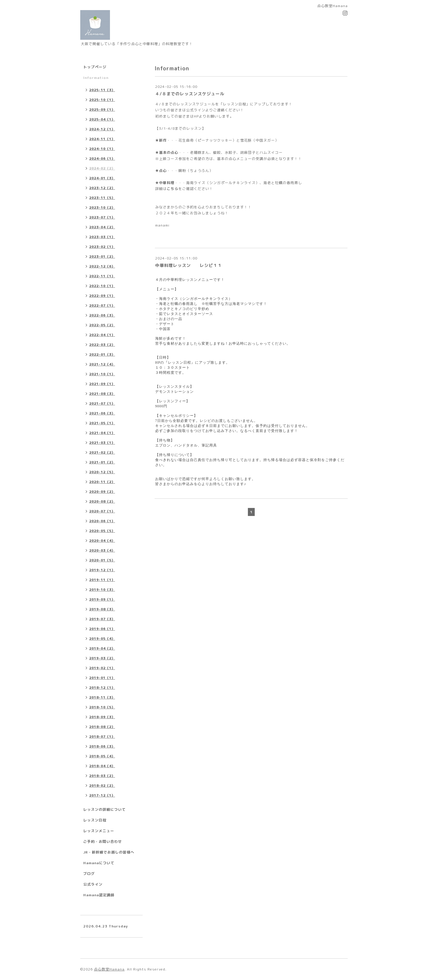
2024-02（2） (102, 168)
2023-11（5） (102, 198)
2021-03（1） (102, 443)
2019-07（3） (102, 619)
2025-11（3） (102, 90)
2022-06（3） (102, 315)
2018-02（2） (102, 786)
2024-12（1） (102, 129)
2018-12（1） (102, 688)
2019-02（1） (102, 668)
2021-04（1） (102, 433)
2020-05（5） (102, 531)
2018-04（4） (102, 766)
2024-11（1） (102, 139)
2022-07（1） (102, 305)
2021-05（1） (102, 423)
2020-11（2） (102, 482)
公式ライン (93, 884)
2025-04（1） (102, 119)
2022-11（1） (102, 276)
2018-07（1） (102, 737)
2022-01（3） (102, 354)
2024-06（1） (102, 159)
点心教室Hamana (109, 969)
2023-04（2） (102, 227)
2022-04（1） (102, 335)
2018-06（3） (102, 746)
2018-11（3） (102, 697)
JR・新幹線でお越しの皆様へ (109, 852)
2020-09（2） (102, 492)
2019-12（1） (102, 570)
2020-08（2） (102, 501)
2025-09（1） (102, 110)
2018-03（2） (102, 776)
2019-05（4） (102, 639)
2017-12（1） (102, 795)
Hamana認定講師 (99, 895)
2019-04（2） (102, 648)
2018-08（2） (102, 727)
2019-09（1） (102, 599)
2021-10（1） (102, 374)
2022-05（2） (102, 325)
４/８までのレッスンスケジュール (190, 94)
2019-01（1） (102, 678)
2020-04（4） (102, 541)
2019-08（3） (102, 609)
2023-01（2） (102, 257)
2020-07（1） (102, 511)
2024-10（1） (102, 149)
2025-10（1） (102, 100)
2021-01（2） (102, 462)
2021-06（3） (102, 413)
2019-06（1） (102, 629)
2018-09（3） (102, 717)
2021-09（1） (102, 384)
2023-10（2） (102, 208)
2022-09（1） (102, 296)
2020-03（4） (102, 550)
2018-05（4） (102, 756)
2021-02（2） (102, 452)
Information (96, 78)
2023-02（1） (102, 247)
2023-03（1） (102, 237)
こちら (173, 189)
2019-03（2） (102, 658)
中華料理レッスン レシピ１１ (189, 265)
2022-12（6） (102, 266)
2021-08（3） (102, 394)
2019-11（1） (102, 580)
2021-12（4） (102, 364)
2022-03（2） (102, 345)
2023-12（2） (102, 188)
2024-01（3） (102, 178)
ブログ (89, 874)
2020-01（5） (102, 560)
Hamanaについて (99, 863)
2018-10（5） (102, 707)
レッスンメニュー (99, 831)
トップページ (95, 67)
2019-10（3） (102, 590)
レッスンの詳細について (104, 809)
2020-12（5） (102, 472)
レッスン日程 (95, 820)
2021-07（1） (102, 403)
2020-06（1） (102, 521)
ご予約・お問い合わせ (103, 842)
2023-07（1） (102, 217)
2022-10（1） (102, 286)
